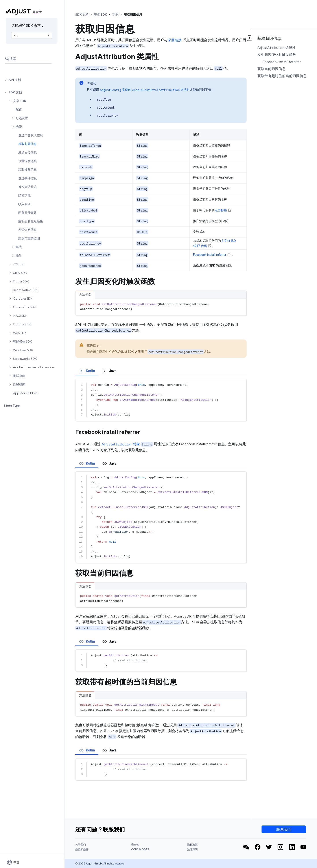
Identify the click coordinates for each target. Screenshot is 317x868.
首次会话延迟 (28, 187)
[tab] (87, 371)
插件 (19, 256)
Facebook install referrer (282, 62)
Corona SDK (22, 324)
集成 (19, 247)
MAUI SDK (20, 316)
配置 (19, 109)
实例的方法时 (144, 90)
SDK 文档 (15, 92)
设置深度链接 (28, 161)
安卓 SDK (20, 101)
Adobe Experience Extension (33, 367)
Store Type (12, 406)
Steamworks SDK (25, 359)
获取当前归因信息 (271, 69)
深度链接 (177, 40)
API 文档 (15, 80)
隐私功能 (24, 195)
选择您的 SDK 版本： (28, 25)
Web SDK (20, 333)
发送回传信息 (28, 152)
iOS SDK (19, 264)
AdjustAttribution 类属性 (276, 48)
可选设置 (22, 118)
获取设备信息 (28, 170)
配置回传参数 (28, 213)
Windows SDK (23, 350)
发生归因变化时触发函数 (277, 55)
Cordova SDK (23, 299)
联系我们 (284, 829)
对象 (120, 444)
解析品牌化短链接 (31, 221)
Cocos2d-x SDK (24, 307)
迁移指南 (19, 384)
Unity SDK (20, 273)
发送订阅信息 (28, 230)
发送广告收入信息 (31, 135)
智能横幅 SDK (22, 341)
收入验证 (24, 204)
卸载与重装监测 (29, 238)
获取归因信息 (28, 144)
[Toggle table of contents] (249, 38)
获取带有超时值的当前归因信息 (282, 76)
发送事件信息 (28, 178)
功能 (19, 127)
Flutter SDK (21, 281)
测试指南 (19, 376)
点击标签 (223, 210)
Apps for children (25, 393)
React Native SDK (25, 290)
